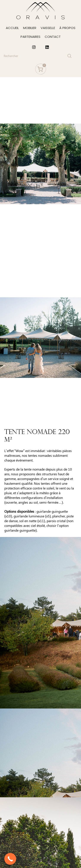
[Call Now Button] (10, 859)
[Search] (37, 56)
